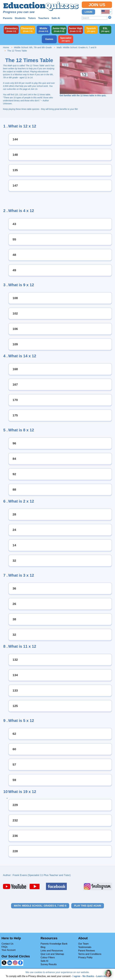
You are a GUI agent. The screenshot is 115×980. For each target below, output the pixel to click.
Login (88, 12)
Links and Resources (52, 951)
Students (20, 18)
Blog (43, 947)
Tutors (32, 18)
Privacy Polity (85, 957)
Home (6, 47)
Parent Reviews (87, 951)
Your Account (9, 950)
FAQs (4, 947)
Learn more (103, 976)
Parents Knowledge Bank (54, 944)
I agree (77, 976)
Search (110, 17)
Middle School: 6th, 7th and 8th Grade (33, 47)
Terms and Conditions (90, 954)
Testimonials (85, 947)
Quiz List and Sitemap (52, 954)
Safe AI (44, 961)
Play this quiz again (88, 906)
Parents (8, 18)
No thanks (88, 976)
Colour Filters (48, 957)
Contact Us (7, 944)
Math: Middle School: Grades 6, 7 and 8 (77, 47)
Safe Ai (56, 18)
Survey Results (49, 964)
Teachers (43, 18)
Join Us (97, 5)
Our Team (83, 944)
